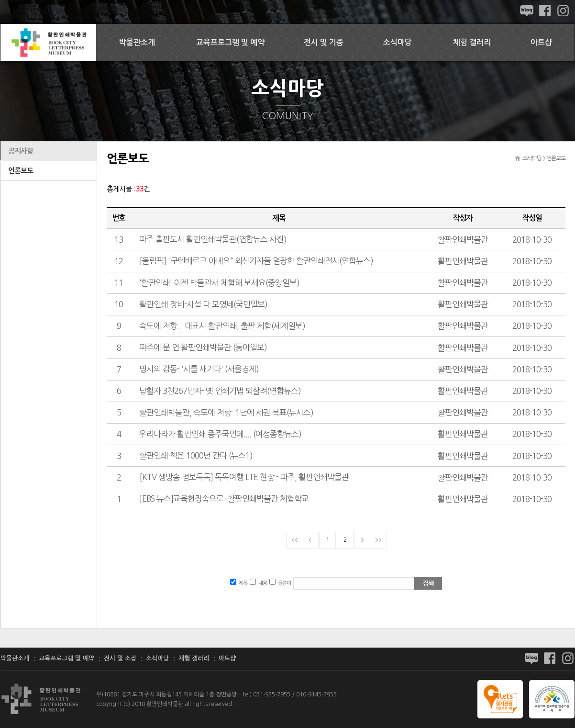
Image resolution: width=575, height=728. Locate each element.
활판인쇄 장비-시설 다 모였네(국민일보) (203, 304)
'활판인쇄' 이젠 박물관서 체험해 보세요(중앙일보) (219, 283)
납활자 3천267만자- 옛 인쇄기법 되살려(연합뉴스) (220, 391)
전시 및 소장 (120, 658)
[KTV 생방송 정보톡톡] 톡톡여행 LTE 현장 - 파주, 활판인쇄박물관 (244, 477)
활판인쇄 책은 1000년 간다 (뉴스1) (196, 455)
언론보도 (21, 171)
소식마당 (398, 42)
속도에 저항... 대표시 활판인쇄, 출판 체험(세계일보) (222, 326)
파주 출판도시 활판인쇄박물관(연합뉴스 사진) (213, 239)
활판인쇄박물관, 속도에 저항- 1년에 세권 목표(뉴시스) (226, 412)
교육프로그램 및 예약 (230, 42)
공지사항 (21, 151)
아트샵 (541, 42)
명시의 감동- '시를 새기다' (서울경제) (199, 369)
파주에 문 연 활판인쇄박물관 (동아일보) (203, 347)
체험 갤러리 (472, 42)
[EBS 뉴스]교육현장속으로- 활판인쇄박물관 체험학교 (224, 498)
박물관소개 (137, 42)
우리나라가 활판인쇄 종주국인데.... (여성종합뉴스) (220, 434)
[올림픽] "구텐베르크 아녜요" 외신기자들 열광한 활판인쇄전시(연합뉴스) (256, 261)
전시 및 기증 (324, 42)
